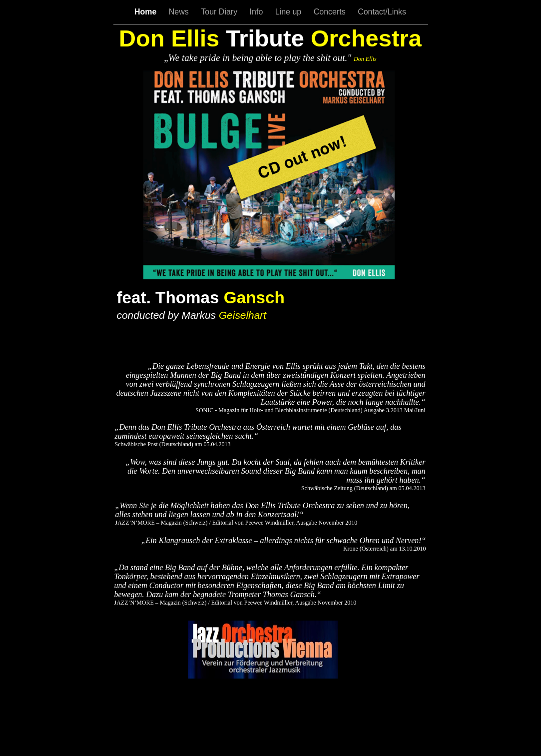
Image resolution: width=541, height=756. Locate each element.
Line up (289, 12)
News (180, 12)
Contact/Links (382, 12)
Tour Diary (220, 12)
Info (258, 12)
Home (147, 12)
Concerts (331, 12)
